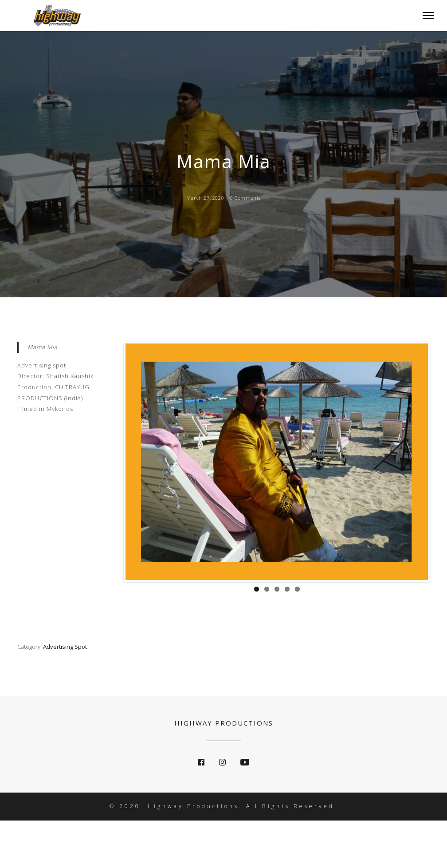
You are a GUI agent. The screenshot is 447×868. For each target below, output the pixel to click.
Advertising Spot (65, 647)
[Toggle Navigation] (425, 16)
